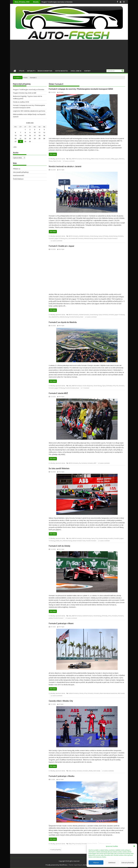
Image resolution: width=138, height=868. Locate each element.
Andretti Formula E (84, 236)
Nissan (51, 161)
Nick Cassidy (121, 693)
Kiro (66, 238)
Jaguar (116, 159)
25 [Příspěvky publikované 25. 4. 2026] (39, 138)
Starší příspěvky (56, 850)
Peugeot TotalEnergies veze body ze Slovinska (57, 2)
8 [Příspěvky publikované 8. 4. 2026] (25, 132)
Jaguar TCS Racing (60, 238)
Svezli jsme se (76, 71)
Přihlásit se (17, 169)
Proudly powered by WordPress (56, 865)
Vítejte (22, 71)
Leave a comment (70, 161)
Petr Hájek (61, 170)
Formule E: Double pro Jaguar (62, 246)
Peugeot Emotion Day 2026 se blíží (25, 93)
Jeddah (57, 541)
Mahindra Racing (89, 238)
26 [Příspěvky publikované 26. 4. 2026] (44, 138)
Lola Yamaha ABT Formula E (76, 238)
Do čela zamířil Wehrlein (59, 468)
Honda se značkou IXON (21, 102)
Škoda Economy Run (45, 71)
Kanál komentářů (18, 175)
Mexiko (91, 771)
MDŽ (95, 463)
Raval (82, 317)
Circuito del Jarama (88, 386)
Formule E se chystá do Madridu (63, 322)
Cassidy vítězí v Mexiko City (61, 701)
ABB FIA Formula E (77, 159)
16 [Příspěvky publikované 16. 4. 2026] (30, 135)
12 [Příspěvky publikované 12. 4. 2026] (44, 132)
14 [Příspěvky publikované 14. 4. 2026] (21, 135)
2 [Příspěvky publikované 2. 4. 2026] (30, 129)
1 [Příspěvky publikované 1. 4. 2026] (25, 129)
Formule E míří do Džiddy (60, 546)
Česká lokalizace (18, 179)
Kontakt (87, 71)
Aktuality (31, 71)
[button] (134, 846)
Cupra (100, 236)
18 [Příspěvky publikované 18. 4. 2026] (39, 135)
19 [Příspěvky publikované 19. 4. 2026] (44, 135)
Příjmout (96, 863)
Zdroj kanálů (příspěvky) (21, 172)
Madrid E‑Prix (55, 317)
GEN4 (112, 159)
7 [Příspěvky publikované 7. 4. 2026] (21, 132)
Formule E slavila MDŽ (58, 393)
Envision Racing (113, 236)
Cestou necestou (61, 71)
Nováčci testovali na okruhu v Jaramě (65, 166)
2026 (70, 159)
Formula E (101, 159)
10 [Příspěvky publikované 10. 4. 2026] (35, 132)
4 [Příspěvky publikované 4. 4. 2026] (39, 129)
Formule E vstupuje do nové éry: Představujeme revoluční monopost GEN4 (81, 89)
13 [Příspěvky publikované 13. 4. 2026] (16, 135)
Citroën (81, 693)
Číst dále (53, 154)
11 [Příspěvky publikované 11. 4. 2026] (39, 132)
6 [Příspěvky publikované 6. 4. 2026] (15, 132)
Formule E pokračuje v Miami (61, 623)
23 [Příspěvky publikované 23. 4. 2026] (30, 138)
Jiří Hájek (60, 92)
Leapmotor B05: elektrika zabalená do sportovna (29, 111)
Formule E (108, 159)
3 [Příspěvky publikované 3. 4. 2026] (35, 129)
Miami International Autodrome (108, 693)
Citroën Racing (86, 159)
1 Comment (86, 388)
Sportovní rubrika (60, 159)
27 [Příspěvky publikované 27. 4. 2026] (16, 141)
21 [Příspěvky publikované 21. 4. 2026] (21, 138)
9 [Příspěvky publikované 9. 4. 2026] (30, 132)
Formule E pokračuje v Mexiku (62, 776)
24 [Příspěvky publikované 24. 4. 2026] (35, 138)
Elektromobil (94, 159)
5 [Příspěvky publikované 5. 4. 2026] (44, 129)
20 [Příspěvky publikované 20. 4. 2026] (16, 138)
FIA (117, 386)
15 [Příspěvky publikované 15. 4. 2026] (25, 135)
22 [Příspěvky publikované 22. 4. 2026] (25, 138)
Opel (55, 161)
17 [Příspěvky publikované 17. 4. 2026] (35, 135)
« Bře (15, 147)
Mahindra (122, 159)
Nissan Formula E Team (100, 238)
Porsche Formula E (112, 238)
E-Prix (114, 386)
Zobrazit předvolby (128, 863)
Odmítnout (112, 863)
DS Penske (105, 236)
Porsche (59, 161)
